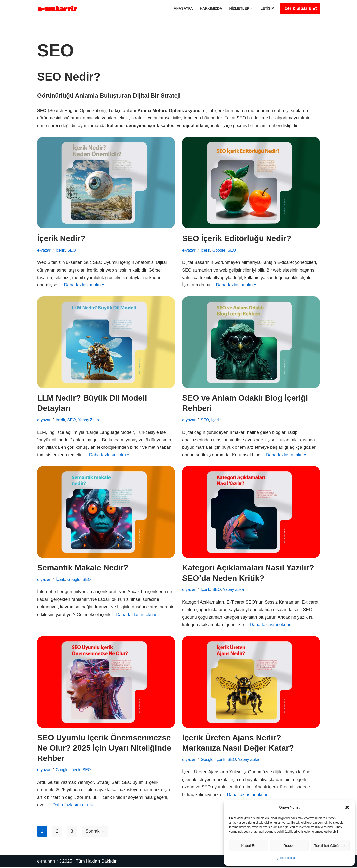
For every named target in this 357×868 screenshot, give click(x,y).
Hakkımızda (211, 8)
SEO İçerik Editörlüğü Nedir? (237, 239)
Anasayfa (183, 8)
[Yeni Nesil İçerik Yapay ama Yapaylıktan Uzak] (59, 9)
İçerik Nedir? (61, 239)
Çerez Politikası (287, 858)
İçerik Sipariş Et (300, 8)
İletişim (267, 8)
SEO (72, 250)
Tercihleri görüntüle (330, 846)
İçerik (60, 250)
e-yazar (44, 250)
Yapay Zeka (89, 420)
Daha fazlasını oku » (85, 285)
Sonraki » (95, 832)
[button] (347, 807)
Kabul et (248, 846)
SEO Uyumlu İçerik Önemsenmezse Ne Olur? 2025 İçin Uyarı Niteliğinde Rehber (104, 748)
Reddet (289, 846)
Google (219, 250)
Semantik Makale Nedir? (83, 568)
